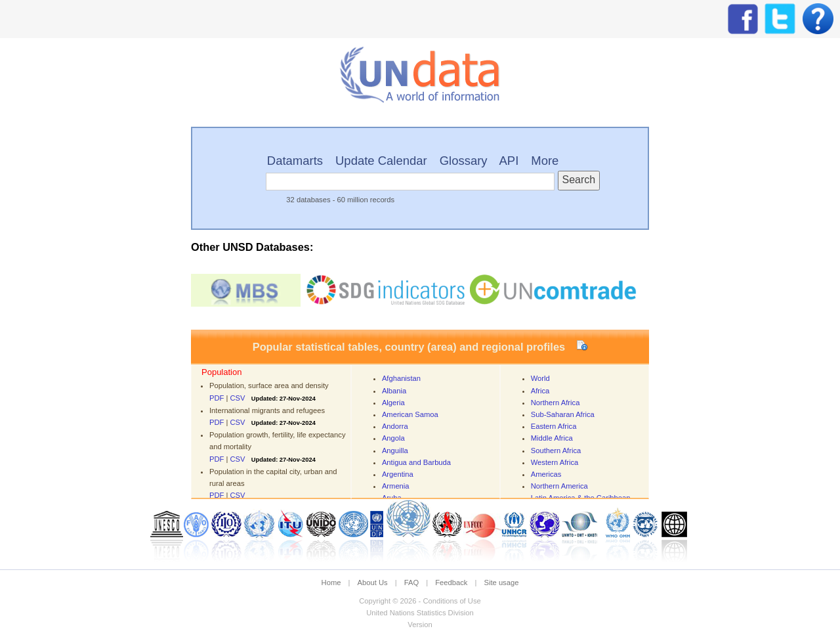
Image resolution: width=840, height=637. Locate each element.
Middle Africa (552, 438)
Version (420, 625)
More (545, 161)
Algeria (393, 403)
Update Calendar (381, 161)
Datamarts (295, 161)
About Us (373, 582)
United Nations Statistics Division (420, 613)
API (509, 161)
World (540, 378)
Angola (393, 438)
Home (331, 582)
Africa (540, 391)
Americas (546, 474)
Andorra (395, 426)
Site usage (502, 582)
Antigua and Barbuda (416, 462)
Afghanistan (401, 378)
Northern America (559, 486)
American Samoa (410, 414)
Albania (394, 391)
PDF (217, 398)
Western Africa (555, 462)
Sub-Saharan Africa (563, 414)
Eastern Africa (554, 426)
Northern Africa (556, 403)
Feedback (451, 582)
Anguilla (395, 450)
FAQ (411, 582)
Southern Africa (556, 450)
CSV (238, 398)
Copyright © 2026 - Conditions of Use (420, 601)
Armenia (396, 486)
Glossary (464, 161)
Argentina (398, 474)
